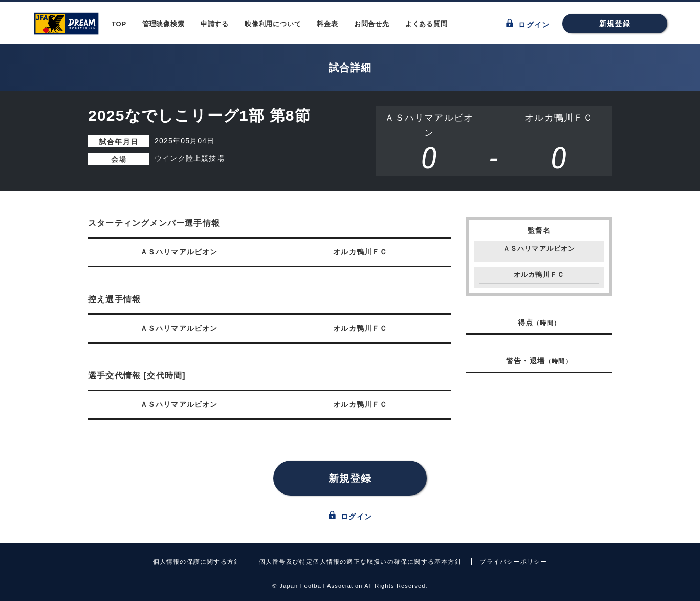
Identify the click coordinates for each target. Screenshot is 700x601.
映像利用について (273, 24)
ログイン (528, 24)
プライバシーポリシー (513, 562)
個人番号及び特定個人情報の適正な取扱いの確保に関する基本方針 (360, 562)
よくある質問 (426, 24)
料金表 (327, 24)
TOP (119, 24)
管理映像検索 (163, 24)
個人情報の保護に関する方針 (197, 562)
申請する (215, 24)
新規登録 (615, 24)
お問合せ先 (372, 24)
